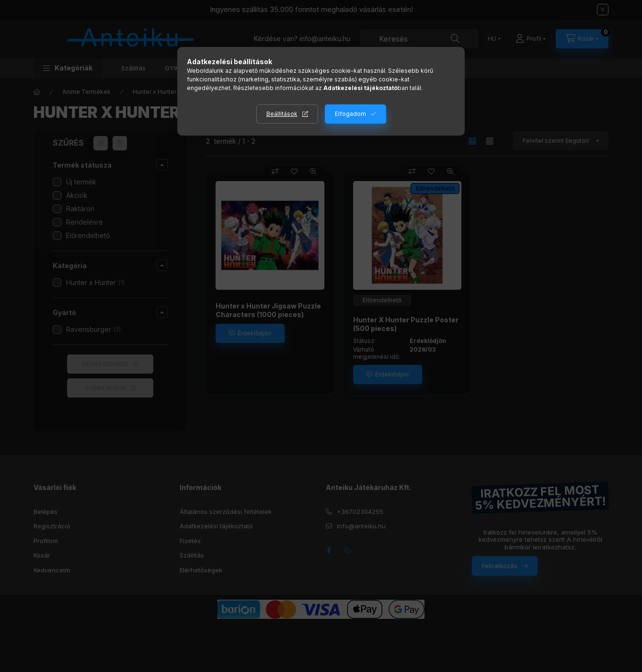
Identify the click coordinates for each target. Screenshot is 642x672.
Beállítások (282, 114)
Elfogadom (350, 114)
